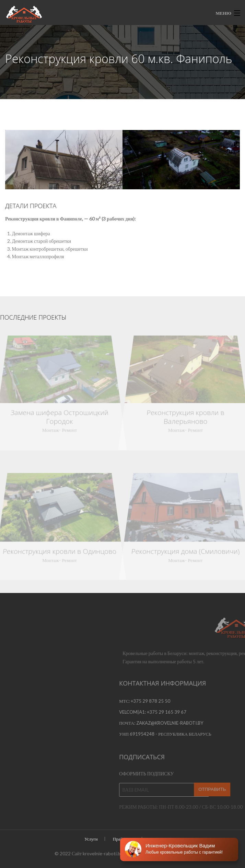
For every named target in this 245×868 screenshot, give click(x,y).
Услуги (91, 839)
